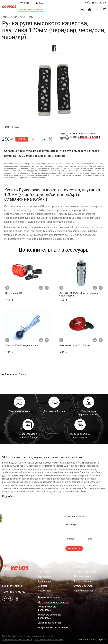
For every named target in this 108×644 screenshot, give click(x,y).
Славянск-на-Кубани (89, 137)
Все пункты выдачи (13, 586)
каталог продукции (31, 9)
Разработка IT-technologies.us (92, 640)
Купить (22, 139)
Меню (25, 3)
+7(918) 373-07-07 (95, 3)
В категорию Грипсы (14, 374)
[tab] (54, 48)
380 (18, 352)
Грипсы (30, 17)
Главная (6, 17)
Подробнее (9, 496)
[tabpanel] (54, 90)
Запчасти (18, 17)
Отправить (74, 548)
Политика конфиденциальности (17, 640)
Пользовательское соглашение (48, 640)
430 (72, 352)
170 (18, 300)
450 (72, 300)
